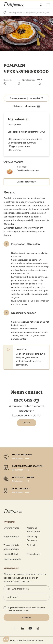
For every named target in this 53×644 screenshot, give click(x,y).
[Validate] (26, 617)
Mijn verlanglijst (41, 5)
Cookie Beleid (11, 554)
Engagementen (11, 537)
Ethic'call (31, 545)
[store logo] (14, 5)
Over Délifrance (11, 528)
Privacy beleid (33, 554)
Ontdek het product (26, 182)
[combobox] (26, 13)
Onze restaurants (12, 559)
